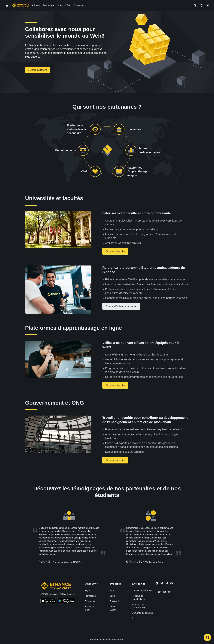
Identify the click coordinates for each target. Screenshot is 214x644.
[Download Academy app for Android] (66, 601)
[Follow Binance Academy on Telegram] (167, 583)
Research (115, 601)
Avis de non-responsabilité (139, 606)
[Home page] (21, 5)
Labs (112, 596)
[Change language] (201, 5)
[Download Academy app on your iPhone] (48, 601)
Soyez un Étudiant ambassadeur (121, 306)
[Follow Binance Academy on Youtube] (172, 583)
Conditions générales (142, 591)
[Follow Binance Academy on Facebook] (157, 583)
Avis (134, 618)
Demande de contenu (142, 613)
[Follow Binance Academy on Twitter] (162, 583)
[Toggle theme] (208, 5)
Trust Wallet (113, 608)
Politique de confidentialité (139, 597)
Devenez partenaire (37, 70)
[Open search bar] (194, 5)
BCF (112, 591)
